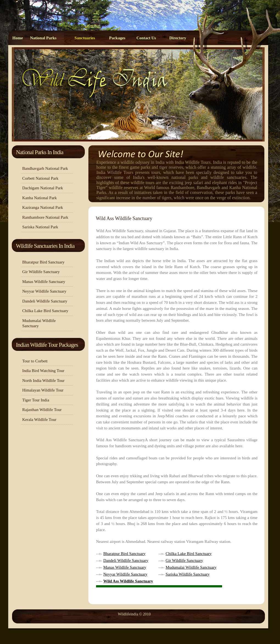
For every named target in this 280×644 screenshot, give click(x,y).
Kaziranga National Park (43, 207)
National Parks (43, 38)
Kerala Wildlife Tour (39, 420)
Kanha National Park (40, 198)
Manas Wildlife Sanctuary (44, 282)
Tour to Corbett (35, 361)
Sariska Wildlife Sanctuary (188, 574)
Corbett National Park (40, 178)
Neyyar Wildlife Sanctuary (44, 291)
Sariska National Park (40, 227)
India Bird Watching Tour (43, 371)
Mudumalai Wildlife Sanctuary (39, 323)
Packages (117, 38)
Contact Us (146, 38)
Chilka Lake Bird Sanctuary (45, 311)
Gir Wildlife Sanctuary (41, 272)
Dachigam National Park (43, 188)
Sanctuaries (85, 38)
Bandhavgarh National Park (45, 168)
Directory (178, 38)
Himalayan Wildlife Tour (43, 390)
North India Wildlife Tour (43, 381)
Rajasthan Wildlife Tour (42, 410)
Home (18, 38)
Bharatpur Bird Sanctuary (43, 262)
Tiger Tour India (36, 400)
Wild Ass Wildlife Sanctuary (124, 218)
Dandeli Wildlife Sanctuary (45, 301)
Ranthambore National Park (45, 217)
